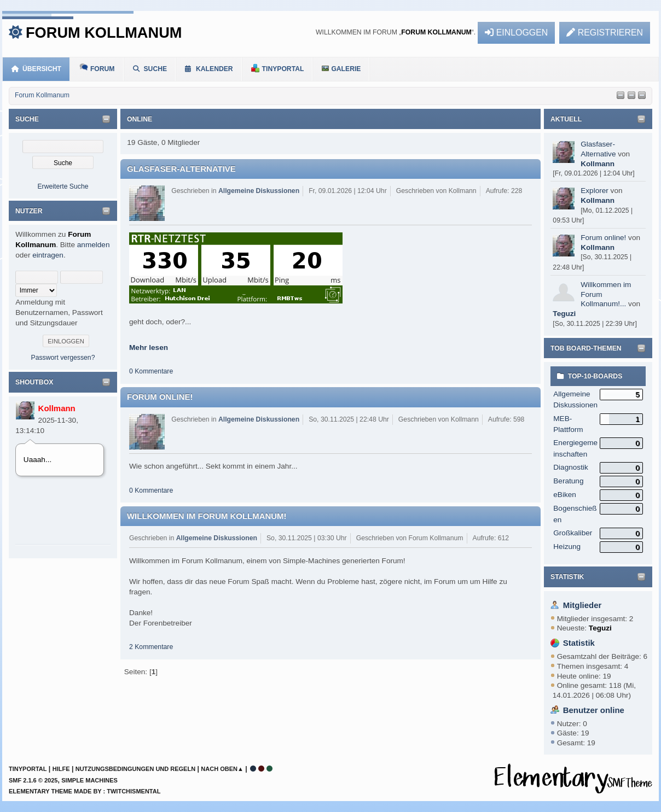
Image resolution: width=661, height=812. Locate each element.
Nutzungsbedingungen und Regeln (135, 769)
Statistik (567, 577)
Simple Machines (89, 780)
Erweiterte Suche (63, 186)
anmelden (94, 245)
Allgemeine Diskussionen (259, 191)
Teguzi (564, 314)
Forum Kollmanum (104, 33)
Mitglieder (582, 605)
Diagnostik (570, 467)
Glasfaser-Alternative (181, 169)
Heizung (567, 547)
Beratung (568, 481)
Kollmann (57, 408)
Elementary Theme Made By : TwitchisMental (85, 791)
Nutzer (29, 211)
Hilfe (61, 769)
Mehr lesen (149, 347)
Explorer (595, 191)
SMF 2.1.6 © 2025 (33, 780)
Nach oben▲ (222, 769)
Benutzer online (594, 710)
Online (140, 119)
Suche (27, 119)
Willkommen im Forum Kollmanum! (207, 516)
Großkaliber (573, 533)
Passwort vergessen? (63, 358)
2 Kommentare (151, 647)
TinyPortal (28, 769)
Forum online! (603, 238)
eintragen (48, 255)
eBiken (565, 495)
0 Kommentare (151, 371)
